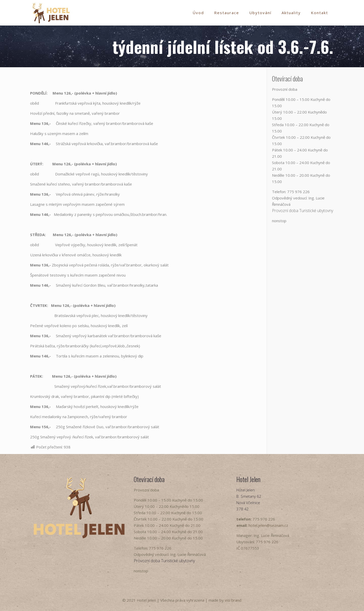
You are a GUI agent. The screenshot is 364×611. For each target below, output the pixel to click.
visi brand (233, 600)
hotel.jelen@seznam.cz (268, 525)
